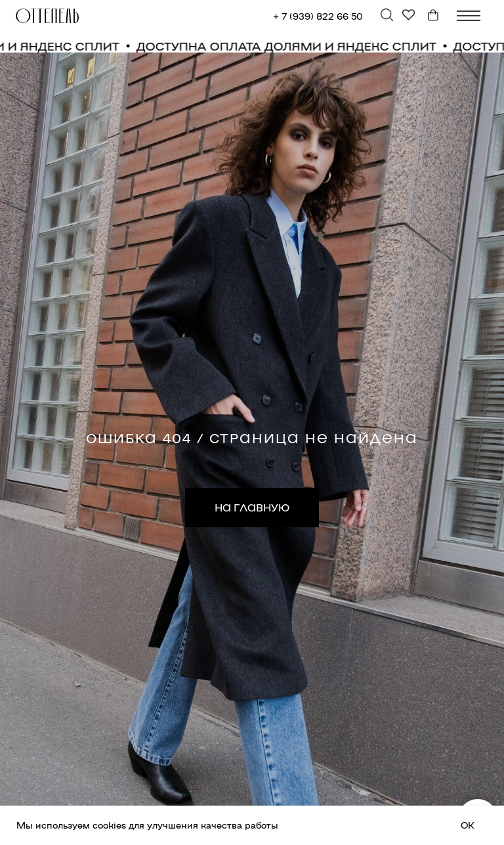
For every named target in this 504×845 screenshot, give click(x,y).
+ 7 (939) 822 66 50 (318, 15)
